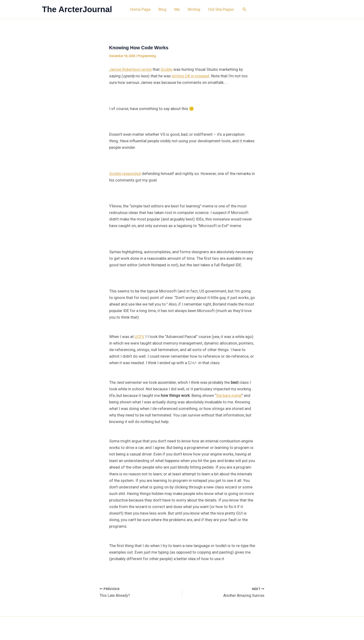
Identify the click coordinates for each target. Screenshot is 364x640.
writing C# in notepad (191, 76)
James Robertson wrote (130, 69)
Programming (147, 56)
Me (177, 9)
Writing (194, 9)
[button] (245, 9)
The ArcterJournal (77, 9)
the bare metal (229, 395)
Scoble (166, 69)
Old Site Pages (221, 9)
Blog (162, 9)
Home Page (140, 9)
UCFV (140, 337)
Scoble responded (125, 174)
